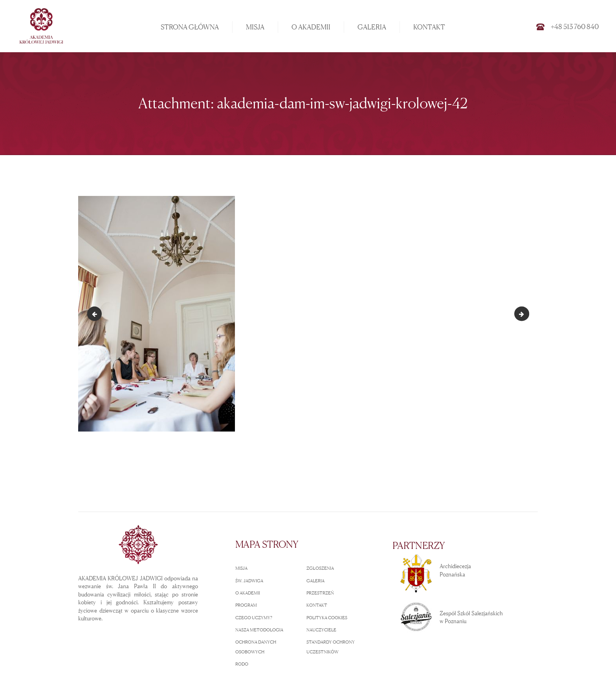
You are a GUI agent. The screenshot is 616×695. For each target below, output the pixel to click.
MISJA (241, 568)
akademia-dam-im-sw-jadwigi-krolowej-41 (96, 314)
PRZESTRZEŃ (320, 593)
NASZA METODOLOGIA (259, 630)
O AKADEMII (248, 593)
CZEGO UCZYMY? (254, 618)
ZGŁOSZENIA (320, 568)
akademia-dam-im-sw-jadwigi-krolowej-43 (526, 314)
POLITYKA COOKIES (327, 618)
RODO (242, 664)
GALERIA (315, 581)
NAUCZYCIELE (321, 630)
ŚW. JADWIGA (249, 581)
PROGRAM (246, 605)
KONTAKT (317, 605)
